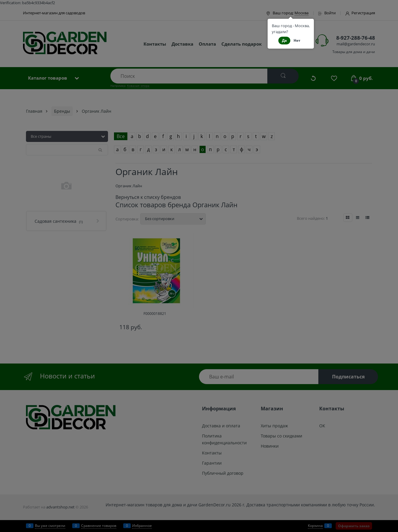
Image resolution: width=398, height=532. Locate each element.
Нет (297, 40)
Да (284, 40)
